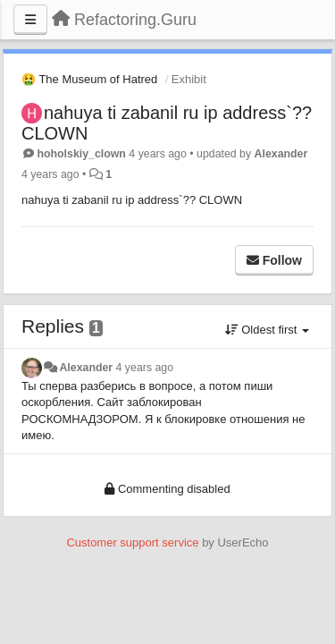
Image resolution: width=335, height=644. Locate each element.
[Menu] (30, 20)
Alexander (281, 154)
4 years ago (145, 368)
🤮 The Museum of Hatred (89, 79)
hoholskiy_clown (81, 154)
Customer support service (132, 542)
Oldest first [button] (267, 330)
